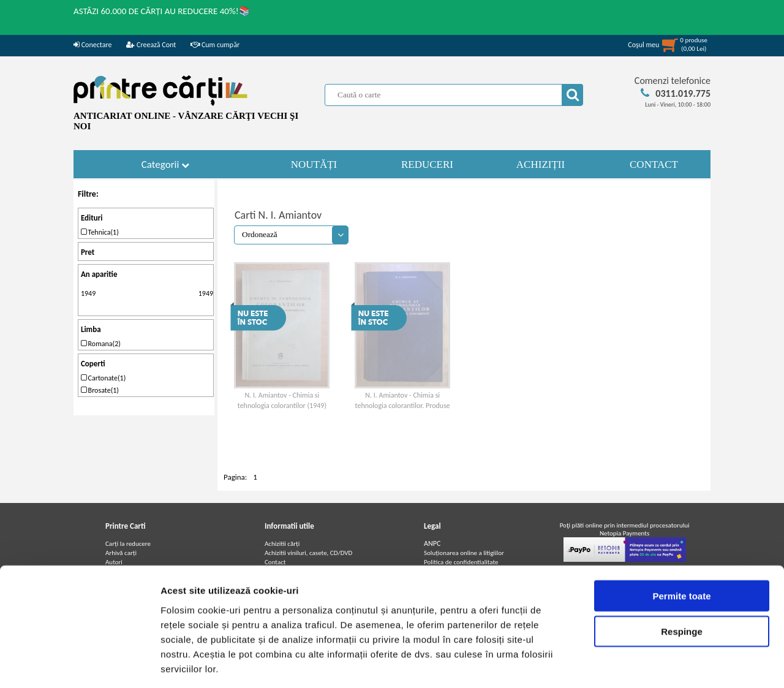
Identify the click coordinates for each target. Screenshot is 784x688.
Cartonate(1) (103, 378)
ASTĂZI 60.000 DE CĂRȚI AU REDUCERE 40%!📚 (162, 11)
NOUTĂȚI (314, 164)
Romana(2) (101, 344)
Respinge (682, 577)
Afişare (612, 664)
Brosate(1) (100, 390)
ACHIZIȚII (541, 164)
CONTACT (654, 164)
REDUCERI (427, 164)
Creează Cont (151, 45)
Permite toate (681, 541)
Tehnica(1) (100, 232)
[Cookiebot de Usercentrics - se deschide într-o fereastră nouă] (79, 664)
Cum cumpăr (215, 45)
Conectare (92, 45)
